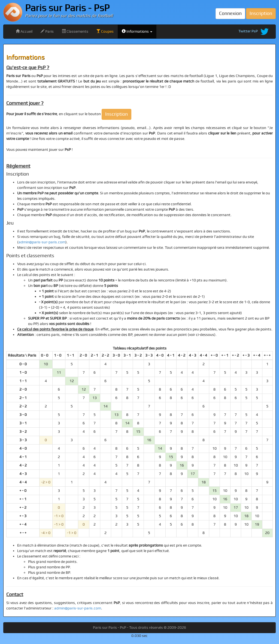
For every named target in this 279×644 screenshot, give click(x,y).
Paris (47, 31)
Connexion (230, 13)
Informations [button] (137, 31)
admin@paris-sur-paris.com (42, 242)
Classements (75, 31)
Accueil (24, 31)
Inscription (261, 13)
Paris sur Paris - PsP (67, 8)
